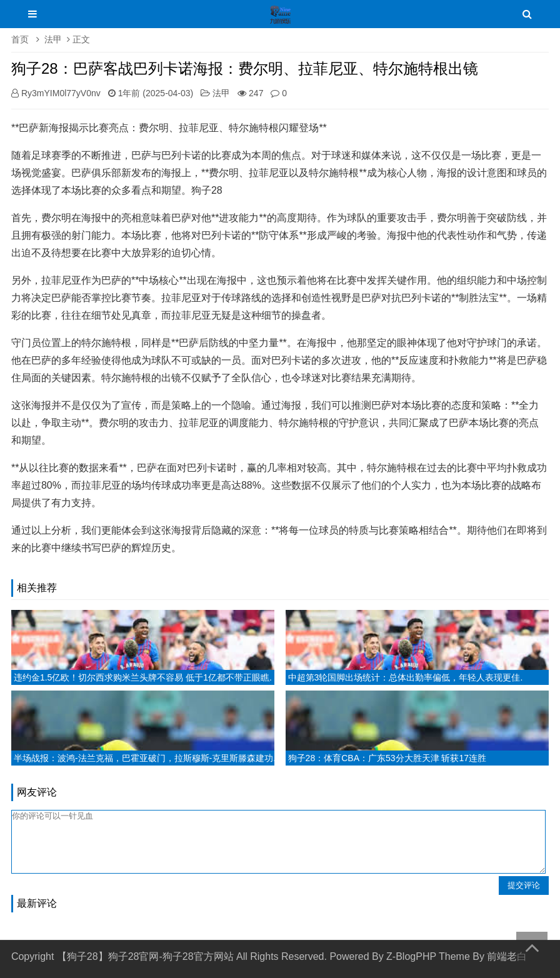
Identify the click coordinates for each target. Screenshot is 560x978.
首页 (20, 39)
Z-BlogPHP (411, 956)
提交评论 (524, 885)
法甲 (53, 39)
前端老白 (507, 956)
